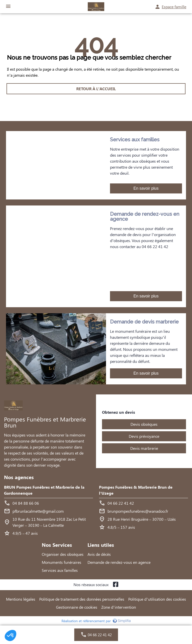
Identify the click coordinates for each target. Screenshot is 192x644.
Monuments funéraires (61, 562)
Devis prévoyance (144, 436)
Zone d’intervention (118, 607)
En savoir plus (146, 188)
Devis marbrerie (144, 448)
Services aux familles (60, 570)
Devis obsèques (144, 424)
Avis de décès (99, 554)
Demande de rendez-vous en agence (119, 562)
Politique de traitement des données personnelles (82, 599)
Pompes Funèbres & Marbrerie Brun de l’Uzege (136, 490)
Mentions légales (21, 599)
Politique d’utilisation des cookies (157, 599)
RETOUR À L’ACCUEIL (96, 89)
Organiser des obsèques (63, 554)
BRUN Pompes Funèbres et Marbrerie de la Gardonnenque (44, 490)
